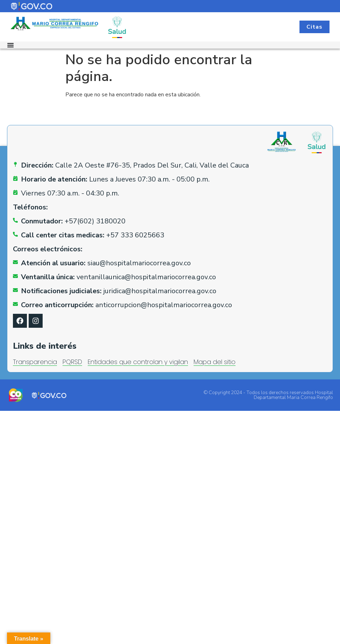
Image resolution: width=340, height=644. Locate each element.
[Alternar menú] (10, 45)
